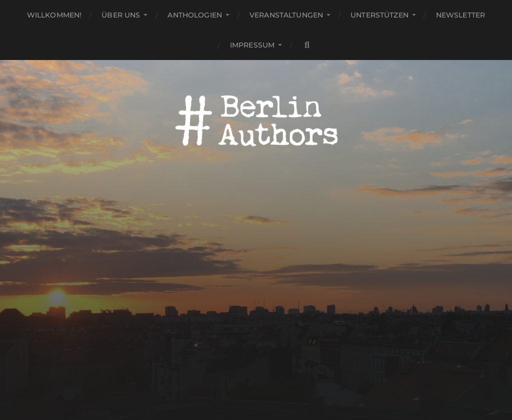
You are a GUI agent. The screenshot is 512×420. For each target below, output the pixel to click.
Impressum (252, 45)
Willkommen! (54, 15)
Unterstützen (379, 15)
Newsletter (460, 15)
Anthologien (195, 15)
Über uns (121, 15)
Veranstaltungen (286, 15)
